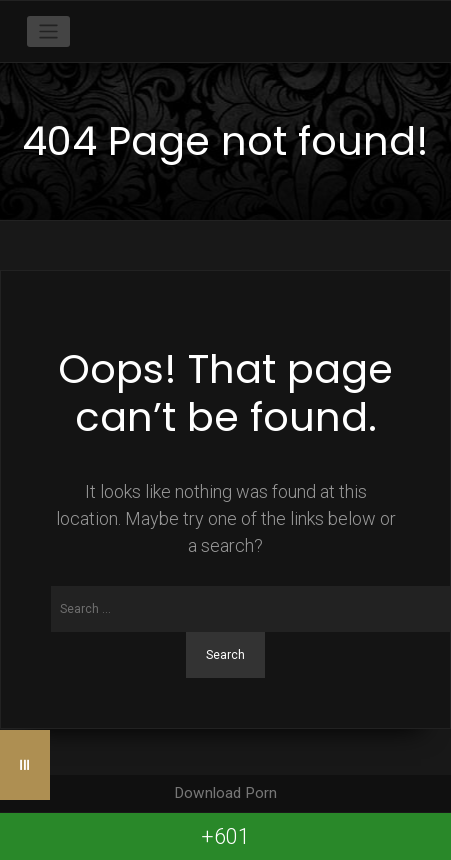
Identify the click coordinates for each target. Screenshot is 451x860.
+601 (225, 836)
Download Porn (225, 793)
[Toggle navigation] (48, 31)
